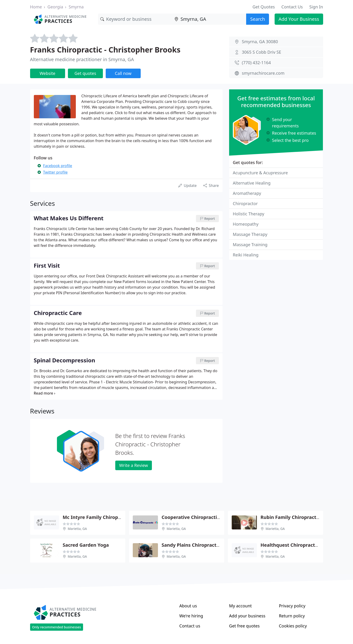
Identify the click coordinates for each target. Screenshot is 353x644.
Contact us (190, 626)
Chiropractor (245, 203)
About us (188, 606)
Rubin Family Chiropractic (290, 517)
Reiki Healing (246, 255)
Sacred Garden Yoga (86, 545)
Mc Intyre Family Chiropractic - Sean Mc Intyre (116, 517)
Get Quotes (264, 7)
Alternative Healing (252, 183)
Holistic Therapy (249, 214)
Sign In (316, 7)
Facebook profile (58, 166)
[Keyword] (135, 19)
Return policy (292, 616)
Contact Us (292, 7)
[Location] (209, 19)
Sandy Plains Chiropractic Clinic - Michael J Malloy (219, 545)
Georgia (55, 7)
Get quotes (85, 73)
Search (257, 19)
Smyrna (76, 7)
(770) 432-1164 (256, 63)
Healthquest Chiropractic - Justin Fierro (306, 545)
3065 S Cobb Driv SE (262, 52)
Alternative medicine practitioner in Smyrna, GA (82, 59)
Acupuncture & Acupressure (260, 173)
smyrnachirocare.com (263, 73)
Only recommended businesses (57, 627)
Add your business (247, 616)
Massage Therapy (250, 234)
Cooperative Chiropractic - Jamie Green (207, 517)
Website (48, 73)
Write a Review (134, 465)
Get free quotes (244, 626)
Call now (123, 73)
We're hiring (191, 616)
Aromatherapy (247, 193)
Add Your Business (299, 19)
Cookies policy (293, 626)
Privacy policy (292, 606)
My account (240, 606)
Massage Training (250, 245)
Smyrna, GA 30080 (260, 42)
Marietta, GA (77, 529)
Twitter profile (55, 172)
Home (36, 7)
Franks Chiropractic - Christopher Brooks (105, 50)
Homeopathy (246, 224)
